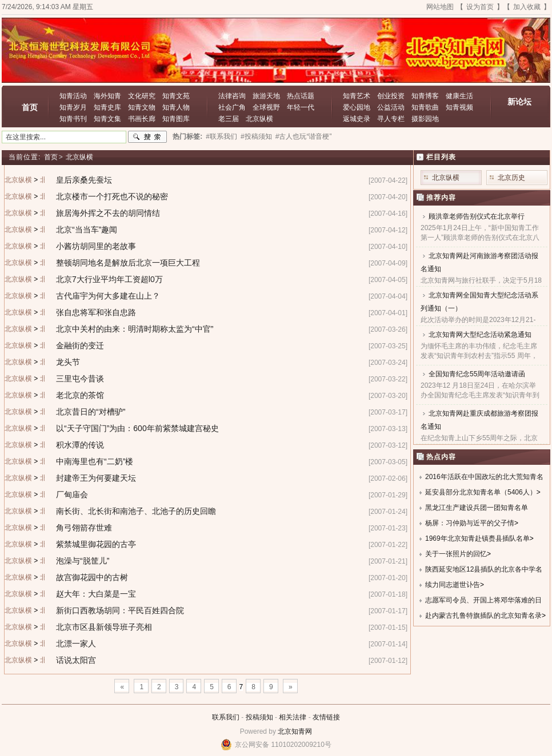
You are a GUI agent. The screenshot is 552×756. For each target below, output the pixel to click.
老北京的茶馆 (80, 395)
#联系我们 (221, 136)
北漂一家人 (76, 644)
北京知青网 (295, 731)
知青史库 (107, 107)
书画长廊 (142, 119)
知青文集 (107, 119)
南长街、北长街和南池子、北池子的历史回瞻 (136, 511)
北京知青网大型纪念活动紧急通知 (480, 335)
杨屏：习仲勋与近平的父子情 (470, 523)
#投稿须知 (256, 136)
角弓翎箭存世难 (84, 528)
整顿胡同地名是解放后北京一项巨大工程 (128, 263)
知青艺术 (357, 96)
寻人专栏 (391, 119)
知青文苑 (176, 96)
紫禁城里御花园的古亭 (96, 544)
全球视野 (266, 107)
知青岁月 (73, 107)
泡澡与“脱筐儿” (83, 561)
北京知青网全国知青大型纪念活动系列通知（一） (479, 302)
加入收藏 (527, 7)
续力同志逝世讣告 (453, 585)
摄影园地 (425, 119)
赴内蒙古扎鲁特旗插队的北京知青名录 (483, 616)
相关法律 (293, 717)
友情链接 (326, 717)
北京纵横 (259, 119)
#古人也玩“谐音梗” (304, 136)
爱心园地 (357, 107)
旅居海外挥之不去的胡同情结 (108, 213)
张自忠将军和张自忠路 (96, 312)
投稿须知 (259, 717)
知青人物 (176, 107)
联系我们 (226, 717)
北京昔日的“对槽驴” (91, 412)
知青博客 (425, 96)
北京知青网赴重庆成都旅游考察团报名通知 (479, 420)
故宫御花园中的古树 (92, 577)
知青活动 (73, 96)
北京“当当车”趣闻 (87, 230)
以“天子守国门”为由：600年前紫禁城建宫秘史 (137, 428)
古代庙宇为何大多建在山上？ (108, 296)
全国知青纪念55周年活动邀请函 (477, 374)
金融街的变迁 (80, 345)
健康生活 (459, 96)
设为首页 (480, 7)
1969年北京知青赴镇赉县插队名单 (477, 538)
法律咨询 (232, 96)
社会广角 (232, 107)
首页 (30, 107)
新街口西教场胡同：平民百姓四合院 (120, 610)
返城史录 (357, 119)
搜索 (147, 137)
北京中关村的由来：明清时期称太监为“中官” (135, 329)
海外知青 (107, 96)
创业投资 (391, 96)
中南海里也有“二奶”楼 (95, 461)
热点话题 (301, 96)
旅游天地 (266, 96)
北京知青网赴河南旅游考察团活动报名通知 (479, 262)
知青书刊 (73, 119)
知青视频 (459, 107)
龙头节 (68, 362)
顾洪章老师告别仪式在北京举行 (477, 216)
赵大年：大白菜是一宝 (96, 594)
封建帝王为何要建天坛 (96, 478)
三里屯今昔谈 (80, 379)
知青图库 (176, 119)
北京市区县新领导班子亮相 (104, 627)
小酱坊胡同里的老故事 (96, 246)
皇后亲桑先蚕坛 (84, 180)
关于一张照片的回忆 (456, 554)
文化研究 (142, 96)
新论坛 (519, 102)
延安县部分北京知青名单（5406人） (481, 492)
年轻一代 (301, 107)
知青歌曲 (425, 107)
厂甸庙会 (72, 494)
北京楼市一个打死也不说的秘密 (112, 196)
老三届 (229, 119)
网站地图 (440, 7)
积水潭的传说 (80, 445)
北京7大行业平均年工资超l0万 (109, 279)
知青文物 (142, 107)
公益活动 (391, 107)
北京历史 (511, 178)
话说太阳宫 (76, 660)
